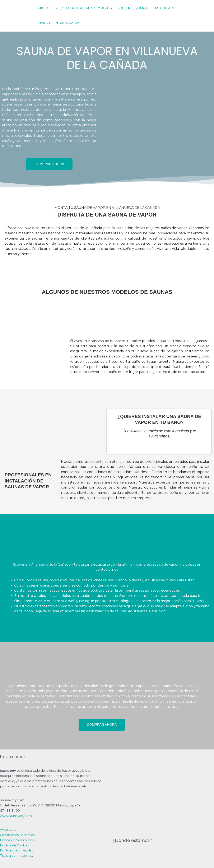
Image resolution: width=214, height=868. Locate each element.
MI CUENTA (161, 8)
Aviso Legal (9, 830)
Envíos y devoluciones (17, 840)
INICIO (42, 8)
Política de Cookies (15, 845)
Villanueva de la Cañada (108, 341)
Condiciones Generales (18, 835)
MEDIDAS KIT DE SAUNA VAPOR (82, 8)
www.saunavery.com (16, 816)
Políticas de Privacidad (18, 850)
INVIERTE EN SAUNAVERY (57, 23)
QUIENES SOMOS (131, 8)
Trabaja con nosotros (17, 856)
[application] (108, 8)
